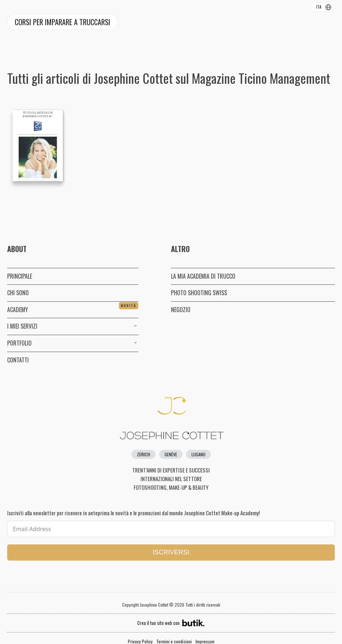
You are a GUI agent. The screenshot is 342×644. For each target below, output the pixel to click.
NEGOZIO (181, 310)
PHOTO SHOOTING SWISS (199, 293)
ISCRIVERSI (171, 552)
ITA (319, 7)
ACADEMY (73, 308)
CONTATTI (18, 360)
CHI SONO (18, 293)
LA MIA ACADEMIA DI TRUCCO (203, 276)
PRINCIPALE (20, 276)
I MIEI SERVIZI (73, 326)
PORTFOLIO (73, 343)
